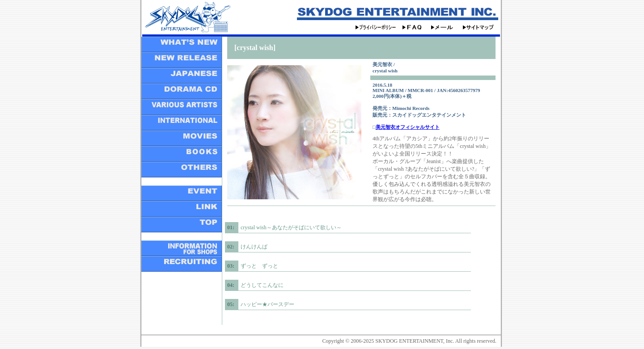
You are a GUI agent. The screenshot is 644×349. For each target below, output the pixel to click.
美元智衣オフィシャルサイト (408, 127)
